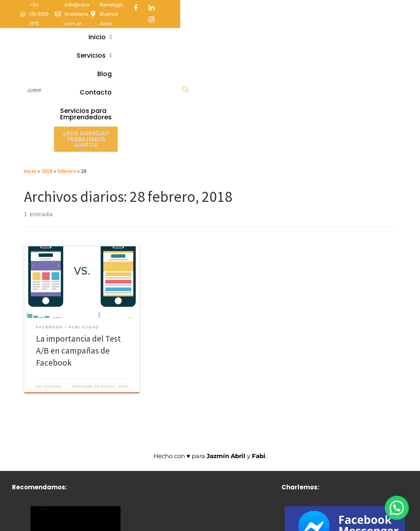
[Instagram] (392, 6)
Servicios (221, 21)
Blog (258, 21)
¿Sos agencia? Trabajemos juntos (282, 43)
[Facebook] (360, 6)
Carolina (53, 290)
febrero (67, 74)
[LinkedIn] (376, 6)
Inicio (180, 21)
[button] (180, 21)
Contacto (293, 21)
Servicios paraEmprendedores (216, 43)
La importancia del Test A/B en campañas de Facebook (78, 254)
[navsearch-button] (384, 33)
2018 (47, 74)
